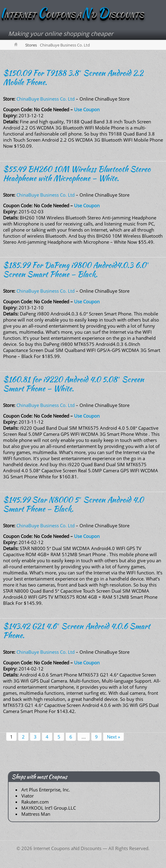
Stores (31, 45)
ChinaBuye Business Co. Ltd (46, 99)
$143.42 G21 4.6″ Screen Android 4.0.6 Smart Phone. (77, 631)
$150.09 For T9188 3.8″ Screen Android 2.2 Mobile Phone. (73, 77)
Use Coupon (87, 109)
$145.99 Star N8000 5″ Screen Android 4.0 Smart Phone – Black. (73, 504)
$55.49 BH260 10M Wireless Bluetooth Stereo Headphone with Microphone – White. (77, 174)
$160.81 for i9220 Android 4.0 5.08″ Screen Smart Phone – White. (74, 384)
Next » (113, 737)
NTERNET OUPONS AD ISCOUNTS (72, 15)
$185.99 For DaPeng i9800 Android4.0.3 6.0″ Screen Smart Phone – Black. (76, 270)
